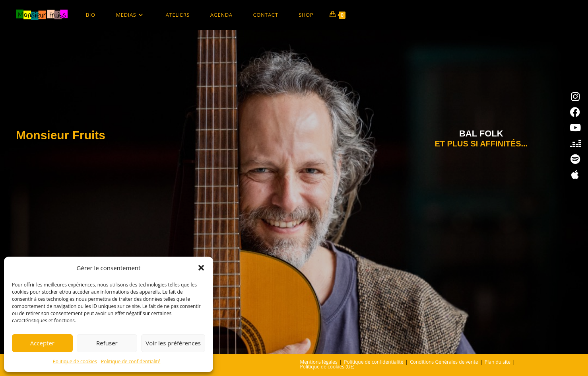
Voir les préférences (173, 343)
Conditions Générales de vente (444, 362)
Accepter (42, 343)
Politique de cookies (75, 361)
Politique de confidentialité (131, 361)
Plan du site (498, 362)
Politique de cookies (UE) (327, 367)
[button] (201, 268)
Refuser (107, 343)
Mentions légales (319, 362)
